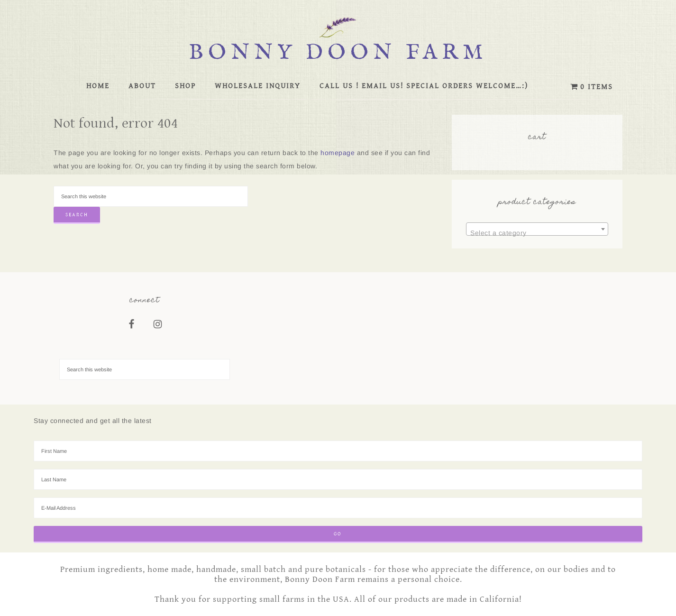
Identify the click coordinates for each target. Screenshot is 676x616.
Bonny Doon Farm (338, 53)
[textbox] (537, 233)
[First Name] (338, 451)
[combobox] (537, 229)
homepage (338, 153)
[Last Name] (338, 479)
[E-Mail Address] (338, 508)
